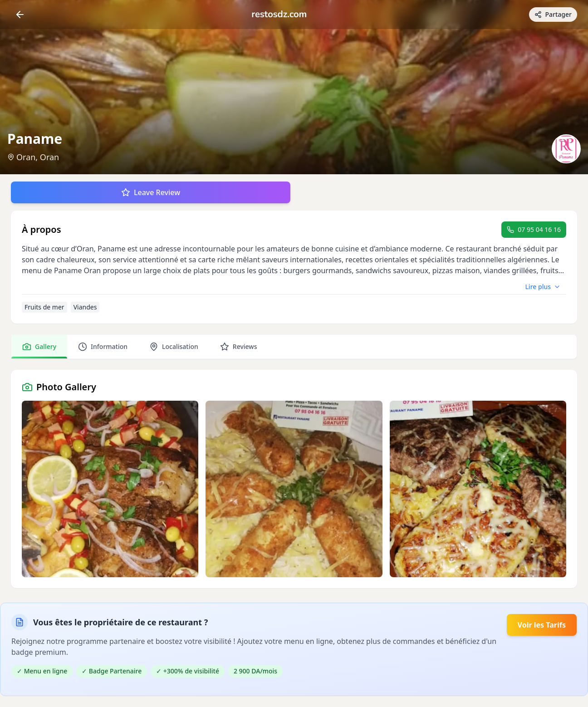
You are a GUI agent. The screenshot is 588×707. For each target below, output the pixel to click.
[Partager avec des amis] (553, 15)
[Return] (20, 15)
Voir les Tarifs (542, 625)
